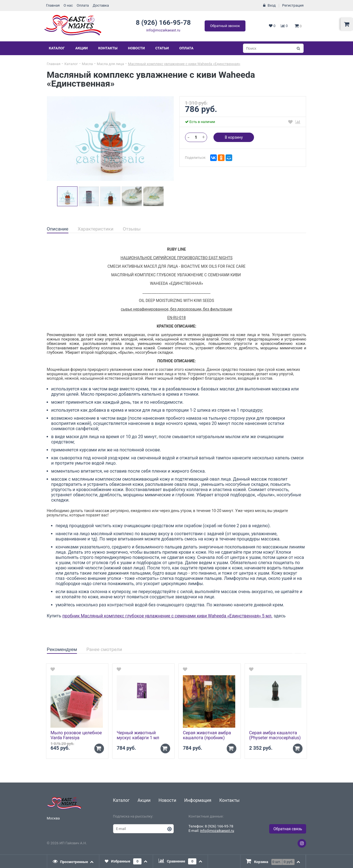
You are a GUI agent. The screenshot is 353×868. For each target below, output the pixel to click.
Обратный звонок (225, 26)
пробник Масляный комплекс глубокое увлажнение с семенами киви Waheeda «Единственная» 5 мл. (167, 616)
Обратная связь (288, 829)
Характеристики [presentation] (96, 229)
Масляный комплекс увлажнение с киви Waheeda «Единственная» (184, 64)
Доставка (101, 5)
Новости (136, 48)
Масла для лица (110, 64)
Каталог (57, 48)
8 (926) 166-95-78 (163, 23)
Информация (198, 800)
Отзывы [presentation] (132, 229)
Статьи (162, 48)
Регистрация (293, 5)
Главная (53, 5)
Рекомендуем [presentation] (62, 649)
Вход (272, 5)
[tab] (58, 229)
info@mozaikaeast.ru (163, 30)
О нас (68, 5)
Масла (87, 64)
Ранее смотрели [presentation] (104, 649)
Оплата (83, 5)
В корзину (234, 137)
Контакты (108, 48)
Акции (81, 48)
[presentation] (73, 861)
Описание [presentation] (58, 229)
